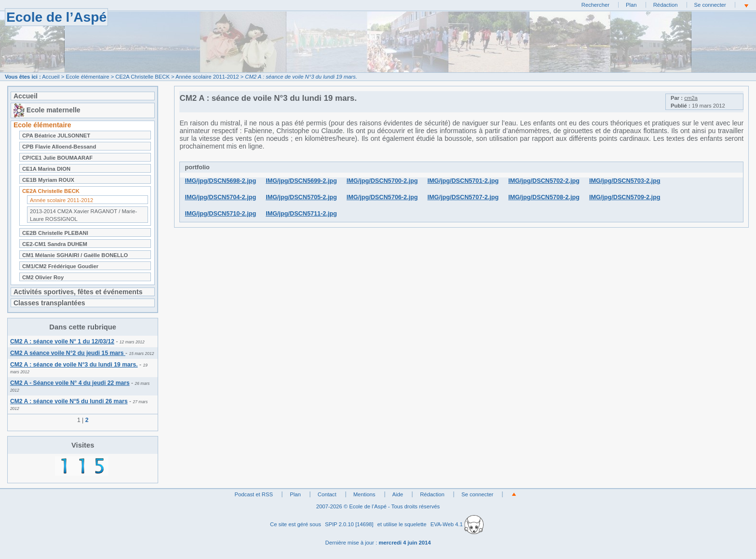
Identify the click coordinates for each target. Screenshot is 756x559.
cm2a (691, 98)
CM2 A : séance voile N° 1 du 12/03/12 (62, 341)
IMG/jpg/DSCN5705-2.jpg (301, 197)
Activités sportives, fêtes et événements (78, 292)
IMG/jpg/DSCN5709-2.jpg (625, 197)
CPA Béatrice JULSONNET (56, 136)
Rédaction (666, 5)
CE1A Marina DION (46, 169)
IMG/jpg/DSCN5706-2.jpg (382, 197)
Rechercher (595, 5)
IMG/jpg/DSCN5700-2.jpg (382, 181)
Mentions (364, 494)
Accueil (51, 77)
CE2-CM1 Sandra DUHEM (55, 244)
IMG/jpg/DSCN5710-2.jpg (220, 214)
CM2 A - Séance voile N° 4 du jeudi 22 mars (70, 383)
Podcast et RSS (254, 494)
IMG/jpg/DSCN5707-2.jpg (463, 197)
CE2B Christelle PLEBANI (55, 233)
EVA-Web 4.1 (457, 524)
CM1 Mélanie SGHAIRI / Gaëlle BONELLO (75, 255)
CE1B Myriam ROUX (48, 180)
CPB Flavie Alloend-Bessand (59, 147)
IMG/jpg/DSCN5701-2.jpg (463, 181)
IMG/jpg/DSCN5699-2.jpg (301, 181)
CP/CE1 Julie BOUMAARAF (57, 158)
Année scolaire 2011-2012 (207, 77)
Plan (631, 5)
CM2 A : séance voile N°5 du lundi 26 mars (69, 401)
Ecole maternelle (47, 110)
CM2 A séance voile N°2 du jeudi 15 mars (68, 353)
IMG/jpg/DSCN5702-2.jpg (544, 181)
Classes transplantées (49, 303)
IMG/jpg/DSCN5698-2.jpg (220, 181)
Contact (327, 494)
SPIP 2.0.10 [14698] (349, 524)
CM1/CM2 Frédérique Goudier (60, 266)
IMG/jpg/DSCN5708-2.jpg (544, 197)
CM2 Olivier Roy (43, 277)
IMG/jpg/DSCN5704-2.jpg (220, 197)
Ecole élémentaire (87, 77)
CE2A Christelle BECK (142, 77)
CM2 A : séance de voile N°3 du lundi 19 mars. (74, 365)
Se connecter (710, 5)
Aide (398, 494)
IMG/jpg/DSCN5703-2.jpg (625, 181)
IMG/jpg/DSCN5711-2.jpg (301, 214)
